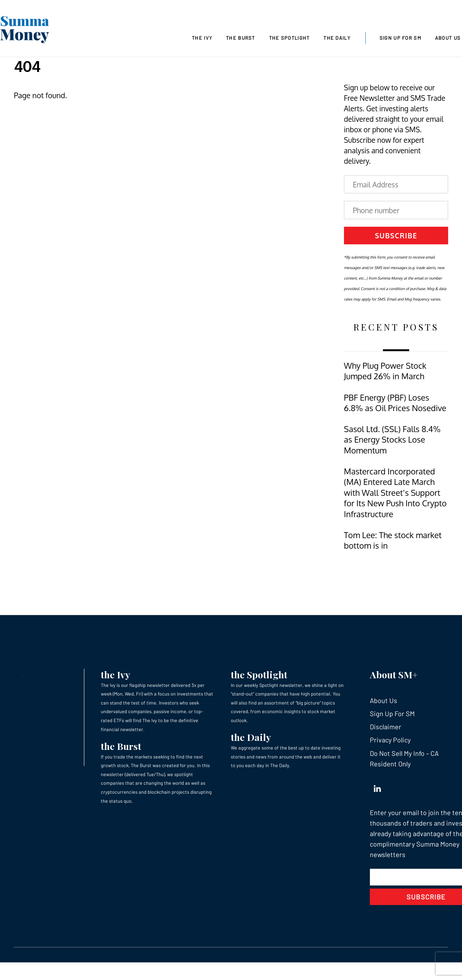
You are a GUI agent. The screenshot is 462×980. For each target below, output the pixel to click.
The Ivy (202, 38)
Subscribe (396, 235)
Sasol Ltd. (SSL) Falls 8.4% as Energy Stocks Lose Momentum (392, 440)
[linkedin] (377, 787)
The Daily (337, 38)
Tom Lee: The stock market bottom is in (393, 540)
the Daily (251, 737)
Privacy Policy (390, 740)
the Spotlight (259, 674)
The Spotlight (289, 38)
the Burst (121, 746)
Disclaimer (386, 727)
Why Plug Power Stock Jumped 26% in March (385, 371)
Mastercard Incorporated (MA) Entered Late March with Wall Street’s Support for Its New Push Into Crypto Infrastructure (395, 493)
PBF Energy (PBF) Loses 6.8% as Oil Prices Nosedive (395, 403)
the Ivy (115, 674)
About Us (384, 700)
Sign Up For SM (400, 38)
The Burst (241, 38)
